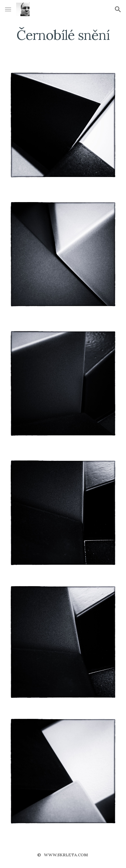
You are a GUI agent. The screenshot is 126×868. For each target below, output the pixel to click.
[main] (63, 35)
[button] (8, 9)
